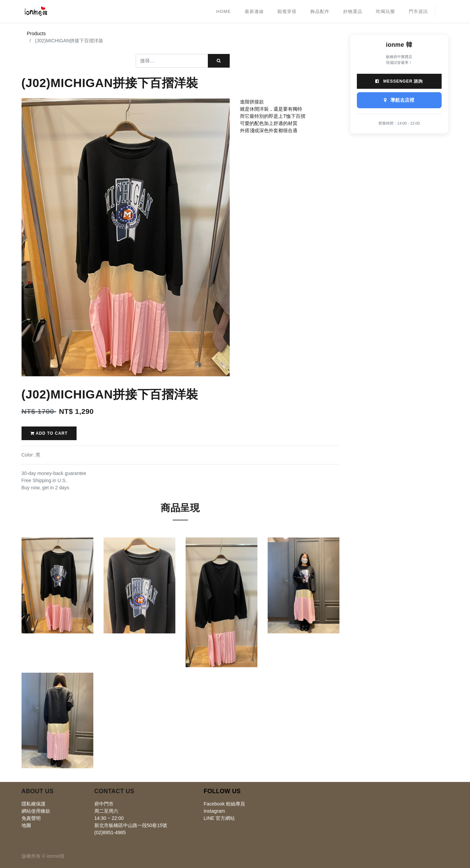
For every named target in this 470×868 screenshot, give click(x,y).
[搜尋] (219, 61)
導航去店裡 (399, 100)
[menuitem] (224, 12)
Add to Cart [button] (49, 433)
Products (36, 33)
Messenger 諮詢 (399, 81)
